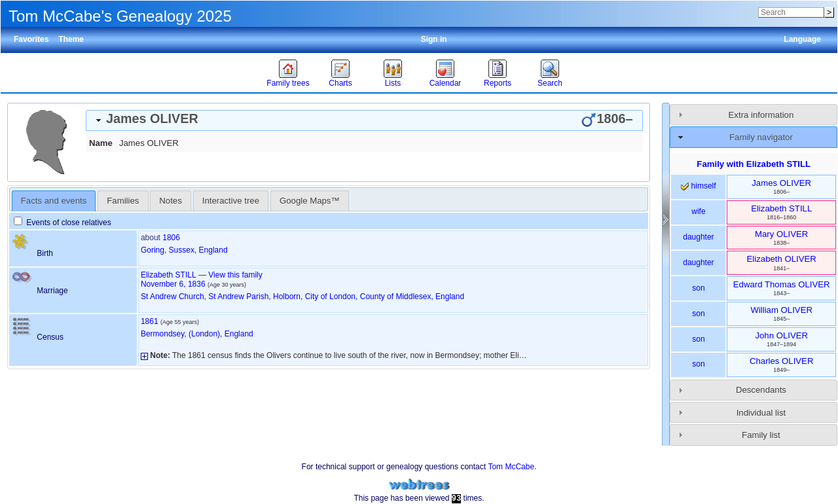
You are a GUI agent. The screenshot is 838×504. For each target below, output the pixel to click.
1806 (171, 238)
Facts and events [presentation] (54, 201)
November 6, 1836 (173, 284)
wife (698, 211)
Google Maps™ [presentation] (310, 201)
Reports (498, 83)
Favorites (31, 39)
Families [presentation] (123, 201)
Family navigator (761, 137)
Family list (761, 435)
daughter (698, 237)
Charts (340, 83)
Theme (71, 39)
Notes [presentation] (170, 201)
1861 (150, 321)
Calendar (446, 83)
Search (550, 83)
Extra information (761, 115)
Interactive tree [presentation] (231, 201)
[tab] (364, 120)
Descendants (761, 390)
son (698, 288)
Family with (754, 164)
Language (802, 39)
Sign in (434, 39)
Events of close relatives (63, 223)
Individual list (761, 413)
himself (698, 186)
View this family (235, 275)
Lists (393, 83)
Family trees (288, 83)
